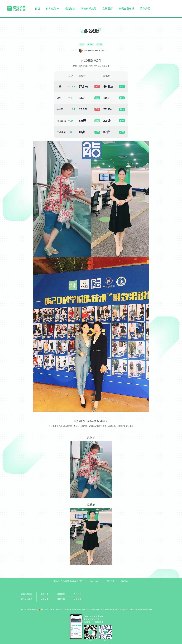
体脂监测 (78, 599)
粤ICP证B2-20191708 (48, 610)
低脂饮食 (45, 594)
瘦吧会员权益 (126, 9)
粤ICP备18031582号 (29, 610)
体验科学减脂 (89, 9)
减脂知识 (70, 9)
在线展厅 (108, 9)
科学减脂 (51, 9)
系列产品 (145, 9)
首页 (38, 9)
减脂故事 (45, 599)
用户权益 (111, 581)
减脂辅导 (61, 594)
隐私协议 (125, 581)
